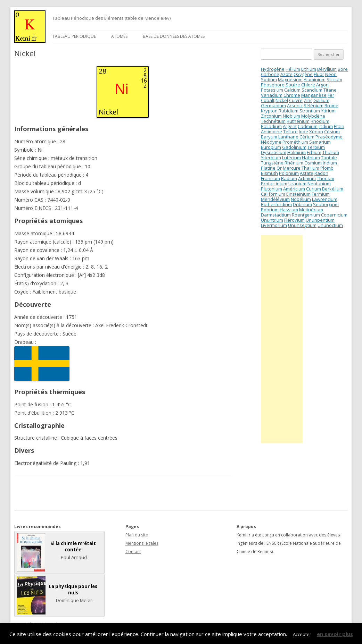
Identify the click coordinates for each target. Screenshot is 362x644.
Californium (273, 194)
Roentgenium (306, 215)
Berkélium (333, 189)
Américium (294, 189)
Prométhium (295, 142)
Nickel (282, 100)
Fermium (321, 194)
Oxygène (303, 74)
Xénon (316, 132)
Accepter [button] (302, 634)
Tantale (329, 158)
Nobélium (301, 199)
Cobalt (268, 100)
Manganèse (314, 95)
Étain (339, 126)
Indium (326, 126)
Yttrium (328, 111)
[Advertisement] (282, 339)
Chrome (292, 95)
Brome (331, 105)
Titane (330, 90)
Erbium (314, 152)
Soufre (293, 85)
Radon (321, 173)
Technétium (273, 121)
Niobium (291, 116)
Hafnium (311, 158)
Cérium (307, 137)
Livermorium (274, 225)
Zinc (308, 100)
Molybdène (313, 116)
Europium (271, 147)
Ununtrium (272, 220)
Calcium (292, 90)
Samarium (320, 142)
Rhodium (320, 121)
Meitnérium (311, 210)
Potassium (272, 90)
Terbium (316, 147)
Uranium (297, 184)
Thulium (331, 152)
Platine (268, 168)
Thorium (326, 178)
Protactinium (274, 184)
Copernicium (334, 215)
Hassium (289, 210)
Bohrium (270, 210)
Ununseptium (302, 225)
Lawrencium (325, 199)
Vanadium (272, 95)
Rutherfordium (276, 204)
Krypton (269, 111)
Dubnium (302, 204)
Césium (332, 132)
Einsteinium (298, 194)
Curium (314, 189)
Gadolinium (294, 147)
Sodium (269, 79)
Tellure (290, 132)
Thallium (310, 168)
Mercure (292, 168)
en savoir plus (335, 634)
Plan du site (137, 535)
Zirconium (271, 116)
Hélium (293, 69)
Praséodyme (329, 137)
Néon (331, 74)
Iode (303, 132)
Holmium (297, 152)
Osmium (313, 163)
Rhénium (294, 163)
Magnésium (290, 79)
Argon (322, 85)
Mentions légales (142, 543)
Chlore (308, 85)
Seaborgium (326, 204)
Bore (343, 69)
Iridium (330, 163)
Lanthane (288, 137)
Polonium (289, 173)
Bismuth (269, 173)
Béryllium (327, 69)
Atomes (119, 36)
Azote (286, 74)
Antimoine (271, 132)
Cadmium (308, 126)
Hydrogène (273, 69)
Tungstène (272, 163)
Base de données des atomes (174, 36)
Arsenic (295, 105)
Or (279, 168)
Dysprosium (274, 152)
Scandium (312, 90)
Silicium (334, 79)
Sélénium (314, 105)
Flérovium (294, 220)
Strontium (310, 111)
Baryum (269, 137)
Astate (307, 173)
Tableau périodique (74, 36)
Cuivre (296, 100)
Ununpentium (320, 220)
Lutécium (291, 158)
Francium (270, 178)
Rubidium (289, 111)
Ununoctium (330, 225)
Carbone (270, 74)
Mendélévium (275, 199)
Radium (289, 178)
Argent (290, 126)
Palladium (271, 126)
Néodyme (271, 142)
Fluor (319, 74)
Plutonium (271, 189)
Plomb (327, 168)
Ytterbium (271, 158)
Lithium (309, 69)
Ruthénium (298, 121)
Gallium (321, 100)
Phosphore (273, 85)
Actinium (307, 178)
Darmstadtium (276, 215)
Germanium (273, 105)
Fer (331, 95)
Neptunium (319, 184)
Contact (133, 552)
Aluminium (315, 79)
